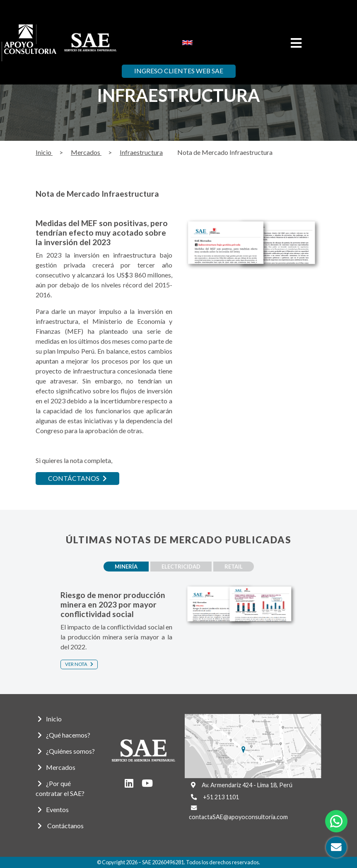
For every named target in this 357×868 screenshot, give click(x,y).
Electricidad (181, 567)
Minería (124, 567)
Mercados (86, 152)
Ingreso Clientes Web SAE (179, 71)
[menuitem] (187, 42)
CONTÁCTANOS (77, 479)
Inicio (44, 152)
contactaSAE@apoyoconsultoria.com (238, 817)
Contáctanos (61, 826)
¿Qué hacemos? (64, 735)
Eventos (53, 809)
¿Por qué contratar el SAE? (60, 788)
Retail (236, 567)
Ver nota (79, 664)
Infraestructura (141, 152)
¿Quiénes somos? (66, 751)
